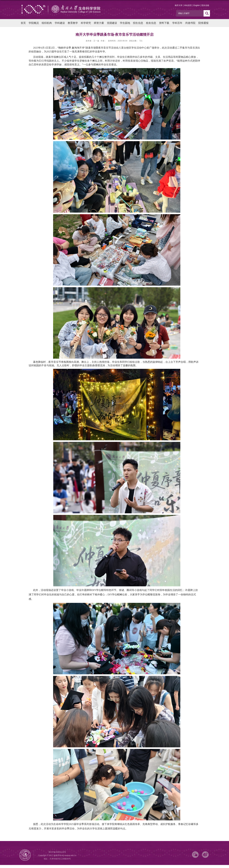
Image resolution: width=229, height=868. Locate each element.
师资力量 (99, 23)
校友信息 (151, 23)
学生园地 (125, 23)
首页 (23, 23)
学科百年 (177, 23)
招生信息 (138, 23)
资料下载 (164, 23)
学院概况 (34, 23)
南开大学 (179, 5)
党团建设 (112, 23)
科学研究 (86, 23)
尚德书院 (190, 23)
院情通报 (203, 23)
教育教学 (73, 23)
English (197, 5)
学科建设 (60, 23)
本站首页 (188, 5)
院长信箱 (205, 5)
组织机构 (47, 23)
